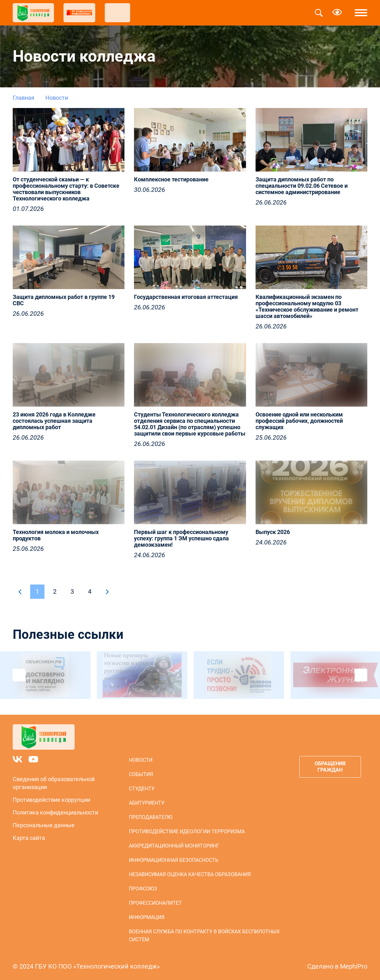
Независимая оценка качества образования (190, 874)
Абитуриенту (147, 803)
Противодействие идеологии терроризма (187, 831)
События (141, 774)
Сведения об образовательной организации (54, 783)
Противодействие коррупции (51, 800)
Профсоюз (143, 889)
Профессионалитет (155, 903)
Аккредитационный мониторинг (174, 846)
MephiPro (354, 966)
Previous (19, 675)
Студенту (142, 789)
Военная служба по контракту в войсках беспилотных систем (204, 936)
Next (361, 675)
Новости (141, 760)
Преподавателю (151, 817)
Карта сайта (29, 838)
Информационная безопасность (174, 860)
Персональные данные (44, 825)
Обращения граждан (330, 767)
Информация (147, 917)
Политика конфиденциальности (55, 812)
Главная (23, 98)
